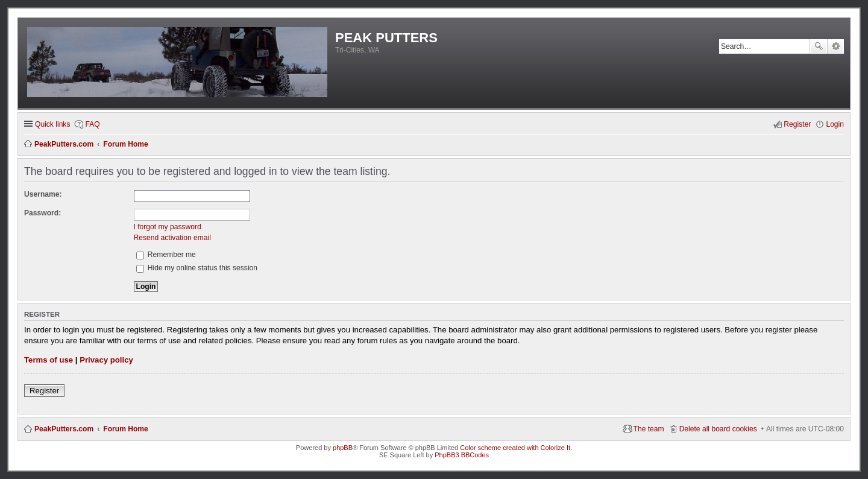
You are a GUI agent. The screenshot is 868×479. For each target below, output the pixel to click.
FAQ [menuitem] (92, 124)
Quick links (52, 124)
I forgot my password (168, 227)
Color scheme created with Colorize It (515, 448)
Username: (43, 194)
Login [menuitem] (835, 124)
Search (819, 46)
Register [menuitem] (797, 124)
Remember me (166, 255)
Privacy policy (106, 360)
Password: (42, 213)
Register (44, 391)
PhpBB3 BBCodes (462, 455)
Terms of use (49, 360)
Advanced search (836, 46)
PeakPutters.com (64, 429)
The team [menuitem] (649, 429)
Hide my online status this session (197, 268)
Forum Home (126, 429)
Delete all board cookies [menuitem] (718, 429)
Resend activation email (172, 238)
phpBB (343, 448)
